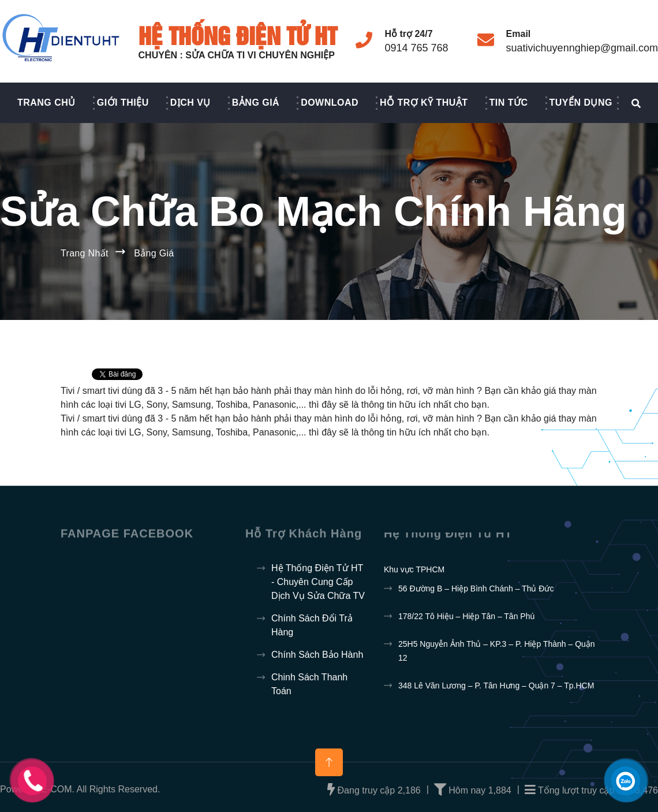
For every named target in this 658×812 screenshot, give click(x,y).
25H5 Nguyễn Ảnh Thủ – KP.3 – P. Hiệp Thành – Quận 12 (497, 651)
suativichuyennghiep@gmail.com (582, 48)
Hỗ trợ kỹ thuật (424, 103)
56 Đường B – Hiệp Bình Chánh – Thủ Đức (476, 588)
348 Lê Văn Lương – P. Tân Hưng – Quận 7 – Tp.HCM (496, 686)
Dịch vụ (190, 103)
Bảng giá (256, 103)
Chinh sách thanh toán (309, 684)
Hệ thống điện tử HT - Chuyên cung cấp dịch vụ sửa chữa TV (318, 582)
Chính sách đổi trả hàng (312, 625)
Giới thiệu (123, 103)
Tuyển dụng (581, 103)
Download (330, 103)
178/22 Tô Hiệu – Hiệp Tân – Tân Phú (466, 616)
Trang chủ (46, 103)
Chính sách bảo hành (317, 655)
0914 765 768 (416, 48)
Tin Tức (509, 103)
